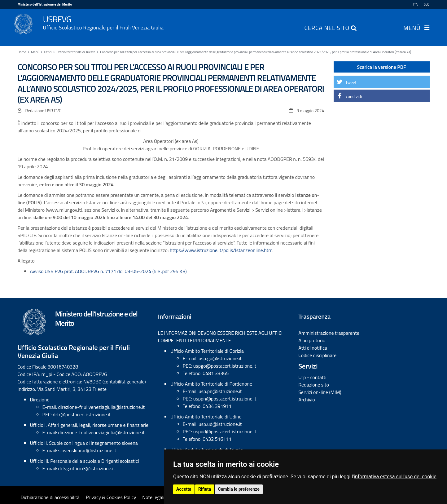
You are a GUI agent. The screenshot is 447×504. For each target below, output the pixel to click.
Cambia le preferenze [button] (239, 489)
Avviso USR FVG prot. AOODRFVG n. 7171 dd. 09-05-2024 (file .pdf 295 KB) (108, 271)
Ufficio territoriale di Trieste (76, 52)
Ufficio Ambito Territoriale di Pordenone (211, 384)
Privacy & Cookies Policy (111, 497)
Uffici (48, 52)
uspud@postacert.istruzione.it (225, 431)
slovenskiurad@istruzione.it (87, 450)
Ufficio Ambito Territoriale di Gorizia (207, 351)
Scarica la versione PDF (382, 67)
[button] (382, 82)
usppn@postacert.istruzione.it (225, 399)
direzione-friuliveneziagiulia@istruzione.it (101, 407)
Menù (412, 29)
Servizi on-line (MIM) (320, 392)
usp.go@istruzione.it (220, 358)
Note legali (153, 497)
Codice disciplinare (317, 355)
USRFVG (236, 22)
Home (22, 52)
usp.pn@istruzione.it (220, 391)
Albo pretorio (312, 340)
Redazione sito (314, 385)
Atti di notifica (313, 348)
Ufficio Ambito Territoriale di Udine (206, 417)
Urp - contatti (312, 377)
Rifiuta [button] (205, 489)
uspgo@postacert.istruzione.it (225, 366)
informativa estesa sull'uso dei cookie (395, 477)
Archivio (307, 400)
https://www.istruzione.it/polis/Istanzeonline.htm (221, 250)
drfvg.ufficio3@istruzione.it (87, 468)
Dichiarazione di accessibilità (50, 497)
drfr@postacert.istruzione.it (82, 414)
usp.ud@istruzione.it (220, 424)
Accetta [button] (184, 489)
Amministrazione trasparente (329, 333)
